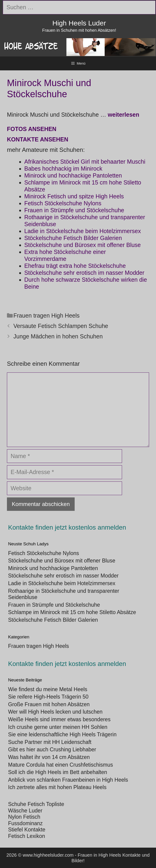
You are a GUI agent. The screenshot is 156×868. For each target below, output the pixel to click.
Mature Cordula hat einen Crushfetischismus (61, 765)
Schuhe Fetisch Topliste (36, 804)
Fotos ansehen (32, 129)
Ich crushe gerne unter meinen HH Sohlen (58, 727)
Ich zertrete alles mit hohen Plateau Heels (57, 787)
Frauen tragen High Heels (46, 315)
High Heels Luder (79, 23)
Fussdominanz (25, 823)
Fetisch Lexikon (27, 836)
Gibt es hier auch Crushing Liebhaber (52, 749)
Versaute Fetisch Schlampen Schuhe (61, 326)
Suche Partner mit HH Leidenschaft (50, 742)
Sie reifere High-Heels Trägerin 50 (48, 697)
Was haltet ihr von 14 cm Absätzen (49, 757)
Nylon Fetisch (24, 817)
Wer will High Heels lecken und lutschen (55, 712)
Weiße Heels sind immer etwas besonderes (59, 719)
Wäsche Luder (25, 811)
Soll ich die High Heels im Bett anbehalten (58, 772)
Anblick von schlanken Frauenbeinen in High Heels (68, 780)
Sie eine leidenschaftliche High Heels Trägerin (62, 734)
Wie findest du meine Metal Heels (48, 689)
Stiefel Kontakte (27, 830)
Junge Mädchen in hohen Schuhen (58, 336)
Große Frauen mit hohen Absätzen (49, 704)
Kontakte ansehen (38, 139)
